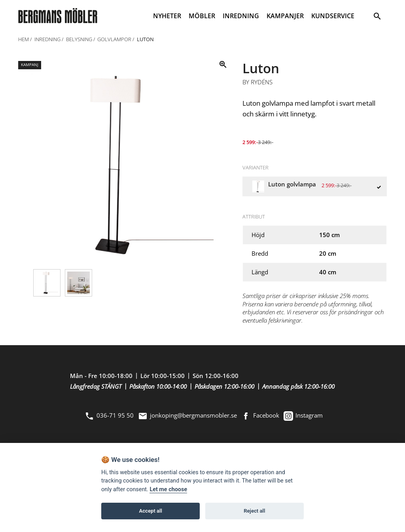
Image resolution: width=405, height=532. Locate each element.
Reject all (254, 511)
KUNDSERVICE (333, 16)
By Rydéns (257, 82)
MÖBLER (202, 16)
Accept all (151, 511)
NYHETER (167, 16)
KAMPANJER (285, 16)
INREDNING (241, 16)
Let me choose (168, 489)
